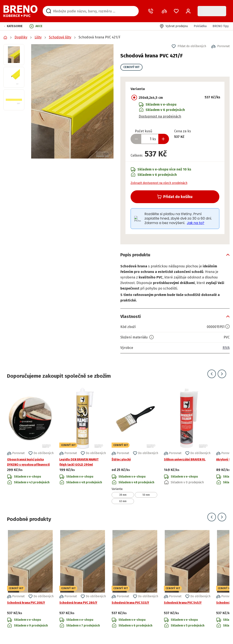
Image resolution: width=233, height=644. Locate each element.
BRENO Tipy (221, 26)
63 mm (123, 501)
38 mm (123, 495)
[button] (13, 26)
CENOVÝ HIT (131, 67)
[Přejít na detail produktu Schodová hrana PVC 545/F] (187, 579)
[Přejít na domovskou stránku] (20, 11)
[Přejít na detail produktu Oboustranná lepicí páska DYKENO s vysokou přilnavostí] (30, 445)
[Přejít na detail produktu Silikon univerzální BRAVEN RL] (187, 445)
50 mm (146, 495)
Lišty (38, 37)
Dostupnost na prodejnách (160, 116)
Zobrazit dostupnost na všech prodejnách (159, 183)
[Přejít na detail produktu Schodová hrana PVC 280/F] (83, 579)
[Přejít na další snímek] (222, 374)
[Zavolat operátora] (151, 11)
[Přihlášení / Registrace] (188, 11)
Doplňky (21, 37)
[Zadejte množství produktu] (150, 139)
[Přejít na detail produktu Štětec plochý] (135, 445)
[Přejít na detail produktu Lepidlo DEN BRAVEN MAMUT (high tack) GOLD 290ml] (83, 445)
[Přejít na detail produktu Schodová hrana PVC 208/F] (30, 579)
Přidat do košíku (175, 197)
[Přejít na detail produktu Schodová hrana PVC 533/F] (135, 579)
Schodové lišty (60, 37)
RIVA (226, 348)
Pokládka (200, 26)
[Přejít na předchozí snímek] (212, 374)
